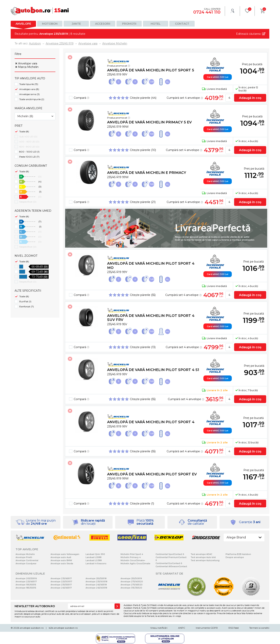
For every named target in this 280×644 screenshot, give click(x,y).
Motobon (50, 24)
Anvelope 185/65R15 (26, 588)
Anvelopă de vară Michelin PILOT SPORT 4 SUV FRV (151, 318)
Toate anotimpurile (32, 99)
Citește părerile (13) (143, 347)
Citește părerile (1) (142, 504)
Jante (76, 24)
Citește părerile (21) (143, 202)
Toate (24, 131)
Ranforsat (27, 306)
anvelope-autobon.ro (32, 628)
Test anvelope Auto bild (203, 557)
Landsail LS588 (94, 557)
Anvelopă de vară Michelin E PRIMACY (147, 173)
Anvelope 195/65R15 (26, 585)
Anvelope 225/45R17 (26, 582)
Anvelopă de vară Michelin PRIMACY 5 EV (149, 122)
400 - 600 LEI (29, 142)
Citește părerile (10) (143, 150)
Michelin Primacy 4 (131, 557)
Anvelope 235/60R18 (96, 582)
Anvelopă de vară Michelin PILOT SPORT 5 (151, 70)
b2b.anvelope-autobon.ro (63, 628)
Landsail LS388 (94, 560)
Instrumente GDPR (207, 628)
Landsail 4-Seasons (96, 564)
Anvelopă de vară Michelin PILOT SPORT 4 (151, 422)
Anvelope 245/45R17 (61, 588)
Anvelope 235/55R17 (61, 585)
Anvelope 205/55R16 (26, 579)
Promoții (129, 24)
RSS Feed (234, 628)
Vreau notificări (159, 628)
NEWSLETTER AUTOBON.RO (35, 606)
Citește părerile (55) (143, 295)
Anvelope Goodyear (26, 564)
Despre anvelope (235, 557)
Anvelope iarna (29, 94)
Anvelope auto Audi (61, 557)
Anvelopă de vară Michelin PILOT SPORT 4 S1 (153, 370)
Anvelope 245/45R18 (96, 585)
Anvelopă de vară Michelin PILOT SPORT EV (152, 474)
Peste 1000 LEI (29, 157)
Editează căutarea (248, 34)
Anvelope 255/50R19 (131, 579)
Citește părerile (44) (143, 98)
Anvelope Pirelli (24, 557)
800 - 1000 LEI (29, 152)
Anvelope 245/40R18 (96, 588)
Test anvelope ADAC (201, 554)
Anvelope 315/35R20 (131, 588)
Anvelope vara (28, 63)
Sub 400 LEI (28, 137)
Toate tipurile (29, 84)
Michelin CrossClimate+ (133, 560)
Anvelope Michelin (25, 554)
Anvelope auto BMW (61, 560)
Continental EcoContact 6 (169, 563)
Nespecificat (28, 202)
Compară (81, 98)
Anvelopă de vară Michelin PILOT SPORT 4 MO (151, 266)
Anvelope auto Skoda (62, 564)
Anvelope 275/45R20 (132, 585)
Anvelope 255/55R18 (96, 579)
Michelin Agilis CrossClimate (135, 564)
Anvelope (23, 24)
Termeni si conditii (259, 628)
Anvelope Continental (27, 560)
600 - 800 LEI (29, 147)
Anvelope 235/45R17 (61, 579)
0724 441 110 (207, 12)
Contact (182, 24)
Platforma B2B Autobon (238, 554)
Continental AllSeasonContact (171, 566)
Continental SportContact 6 (170, 554)
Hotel (156, 24)
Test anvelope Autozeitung (205, 560)
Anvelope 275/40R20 (132, 582)
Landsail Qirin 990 (95, 554)
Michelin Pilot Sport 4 (132, 554)
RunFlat (25, 301)
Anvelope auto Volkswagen (65, 554)
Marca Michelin (28, 67)
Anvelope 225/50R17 (61, 582)
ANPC (182, 628)
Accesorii (103, 24)
